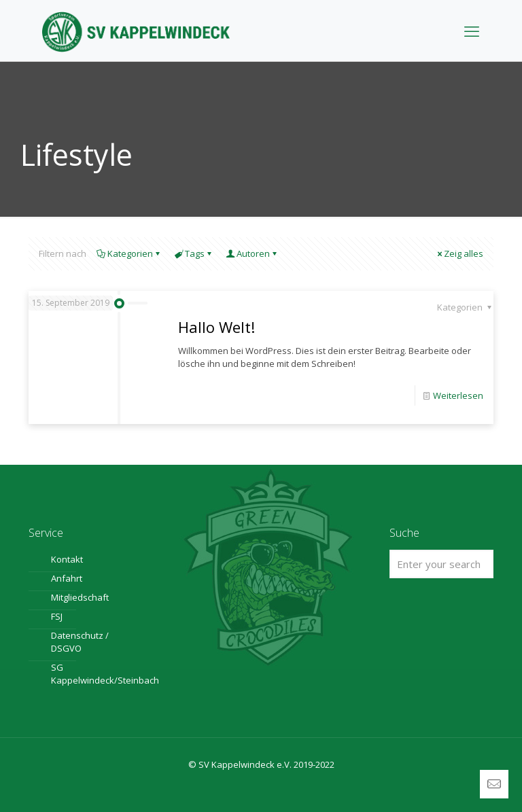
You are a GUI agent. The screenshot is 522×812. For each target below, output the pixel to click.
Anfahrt (67, 578)
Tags (194, 253)
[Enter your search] (441, 564)
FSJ (57, 616)
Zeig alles (459, 253)
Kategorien (129, 253)
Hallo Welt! (216, 327)
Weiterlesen (458, 395)
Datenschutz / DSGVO (80, 642)
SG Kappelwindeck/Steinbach (88, 674)
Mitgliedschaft (80, 597)
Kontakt (67, 559)
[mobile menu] (472, 31)
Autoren (252, 253)
